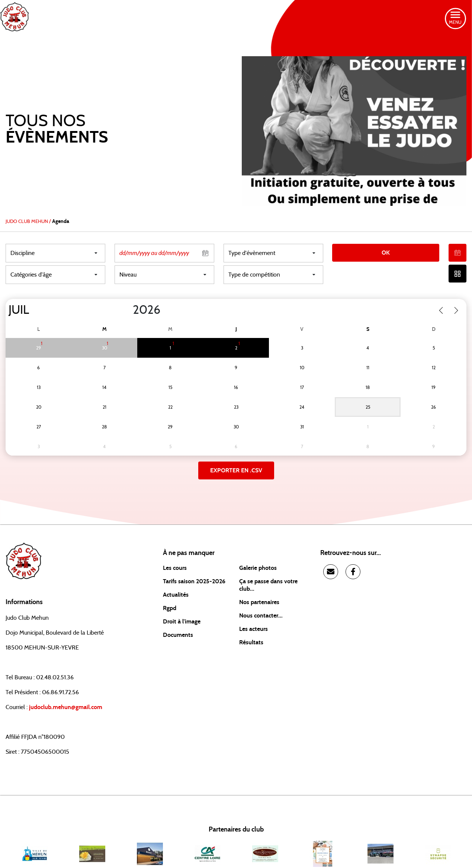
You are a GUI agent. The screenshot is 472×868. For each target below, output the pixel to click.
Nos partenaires (259, 602)
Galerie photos (258, 568)
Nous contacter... (261, 616)
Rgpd (170, 608)
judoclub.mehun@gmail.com (66, 707)
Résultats (251, 642)
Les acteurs (253, 629)
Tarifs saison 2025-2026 (194, 581)
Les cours (175, 568)
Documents (178, 635)
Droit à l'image (182, 622)
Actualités (176, 595)
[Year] (127, 310)
